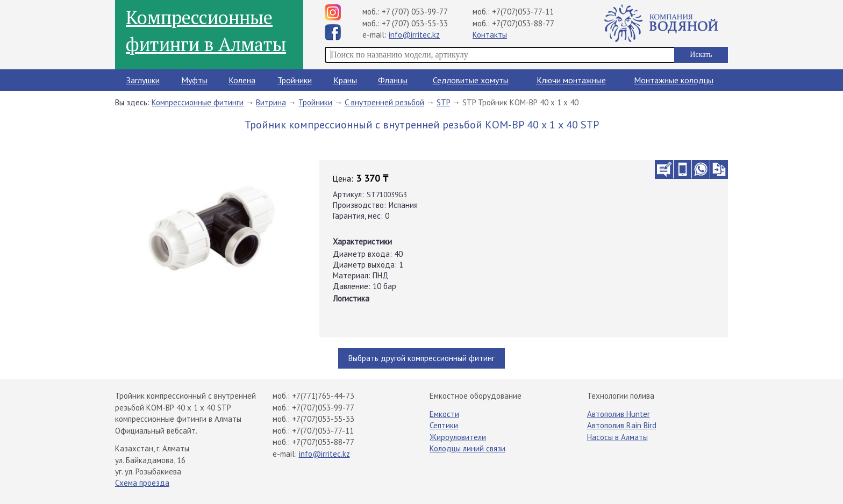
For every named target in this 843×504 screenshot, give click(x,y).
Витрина (271, 102)
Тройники (295, 80)
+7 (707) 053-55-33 (415, 23)
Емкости (444, 414)
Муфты (194, 80)
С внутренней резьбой (384, 102)
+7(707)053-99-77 (323, 408)
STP (443, 102)
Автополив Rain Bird (622, 425)
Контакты (490, 35)
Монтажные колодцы (674, 80)
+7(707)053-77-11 (523, 12)
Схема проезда (142, 483)
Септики (444, 425)
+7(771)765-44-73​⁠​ (323, 396)
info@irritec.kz (414, 35)
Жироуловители (458, 437)
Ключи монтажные (571, 80)
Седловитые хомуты (471, 80)
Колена (242, 80)
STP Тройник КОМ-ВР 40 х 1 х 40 (520, 102)
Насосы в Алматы (617, 437)
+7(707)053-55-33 (323, 419)
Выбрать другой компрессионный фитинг (421, 358)
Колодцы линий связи (467, 448)
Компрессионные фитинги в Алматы (206, 31)
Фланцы (393, 80)
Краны (345, 80)
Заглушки (143, 80)
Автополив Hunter (619, 414)
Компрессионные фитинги (198, 102)
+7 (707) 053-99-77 (415, 12)
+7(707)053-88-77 (523, 23)
